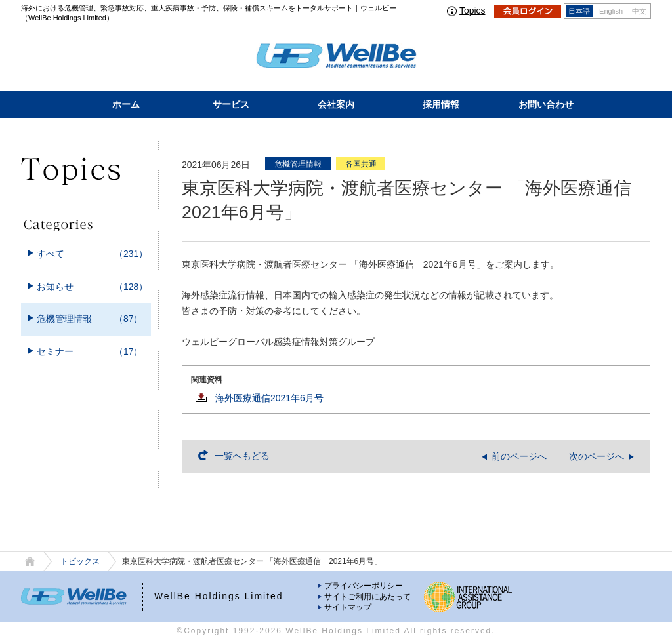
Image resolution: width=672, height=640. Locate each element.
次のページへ (597, 456)
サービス (231, 104)
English (611, 11)
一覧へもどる (242, 456)
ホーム (126, 104)
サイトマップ (348, 607)
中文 (639, 11)
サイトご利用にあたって (367, 597)
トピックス (80, 561)
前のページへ (519, 456)
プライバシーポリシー (364, 586)
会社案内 (336, 104)
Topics (472, 10)
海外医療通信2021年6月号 (269, 398)
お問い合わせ (546, 104)
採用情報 (441, 104)
